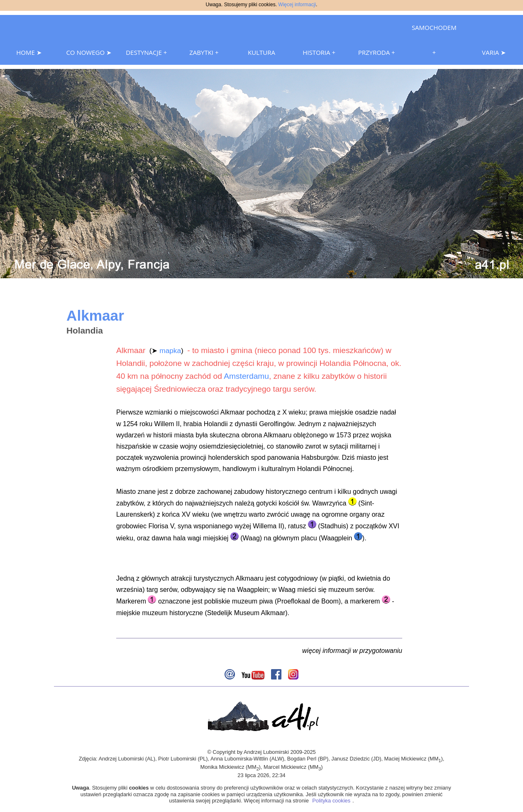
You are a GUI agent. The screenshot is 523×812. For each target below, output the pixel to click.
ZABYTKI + (204, 52)
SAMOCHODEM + (434, 40)
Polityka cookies (331, 801)
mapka (170, 351)
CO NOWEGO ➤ (89, 52)
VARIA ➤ (494, 52)
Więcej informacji (297, 5)
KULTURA (261, 52)
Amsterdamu (246, 376)
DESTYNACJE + (146, 52)
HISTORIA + (319, 52)
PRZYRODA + (377, 52)
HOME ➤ (29, 52)
